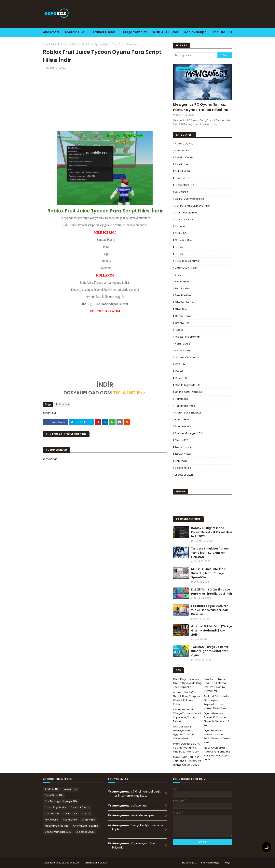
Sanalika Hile (183, 426)
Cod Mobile (52, 814)
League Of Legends (187, 357)
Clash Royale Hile (186, 213)
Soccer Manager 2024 (189, 433)
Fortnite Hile (182, 288)
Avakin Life (181, 164)
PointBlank (181, 399)
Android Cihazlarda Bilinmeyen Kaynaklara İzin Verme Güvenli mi (216, 702)
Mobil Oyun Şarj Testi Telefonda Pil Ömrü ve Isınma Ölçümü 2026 (187, 761)
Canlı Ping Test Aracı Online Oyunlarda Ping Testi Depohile (187, 683)
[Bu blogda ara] (195, 55)
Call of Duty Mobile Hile (189, 199)
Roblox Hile (65, 44)
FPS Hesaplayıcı (211, 863)
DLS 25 (179, 247)
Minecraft (181, 378)
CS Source (182, 192)
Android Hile (183, 150)
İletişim (228, 863)
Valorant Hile (183, 468)
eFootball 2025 (184, 475)
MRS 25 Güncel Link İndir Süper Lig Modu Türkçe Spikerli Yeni (208, 573)
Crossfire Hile (183, 240)
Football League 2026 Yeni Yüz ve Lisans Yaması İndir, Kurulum (210, 610)
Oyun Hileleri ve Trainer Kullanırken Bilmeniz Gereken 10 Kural (216, 719)
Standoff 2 (181, 440)
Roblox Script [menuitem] (195, 32)
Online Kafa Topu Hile (188, 392)
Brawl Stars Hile (185, 185)
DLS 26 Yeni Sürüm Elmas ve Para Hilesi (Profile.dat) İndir (212, 592)
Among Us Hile (184, 144)
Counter (180, 226)
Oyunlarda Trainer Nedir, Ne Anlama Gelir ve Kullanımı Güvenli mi (215, 685)
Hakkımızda (189, 863)
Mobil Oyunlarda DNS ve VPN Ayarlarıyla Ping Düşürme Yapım (186, 748)
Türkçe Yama (183, 454)
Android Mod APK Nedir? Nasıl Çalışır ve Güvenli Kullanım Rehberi (187, 698)
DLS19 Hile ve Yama (187, 261)
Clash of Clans (184, 219)
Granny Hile (182, 323)
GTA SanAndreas (186, 302)
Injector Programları (188, 337)
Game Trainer (184, 316)
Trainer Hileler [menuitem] (104, 32)
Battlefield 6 (182, 171)
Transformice (183, 447)
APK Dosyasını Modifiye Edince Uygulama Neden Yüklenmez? (184, 732)
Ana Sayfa (49, 44)
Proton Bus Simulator (188, 413)
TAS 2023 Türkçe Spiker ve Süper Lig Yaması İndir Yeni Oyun (210, 651)
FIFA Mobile (182, 282)
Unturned (181, 461)
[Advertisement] (105, 97)
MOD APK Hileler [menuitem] (166, 32)
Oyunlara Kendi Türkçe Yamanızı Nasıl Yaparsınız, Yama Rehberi (187, 715)
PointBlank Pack (185, 406)
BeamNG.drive (184, 178)
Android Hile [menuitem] (75, 32)
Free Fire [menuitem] (219, 32)
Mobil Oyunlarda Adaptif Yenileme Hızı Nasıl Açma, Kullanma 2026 (217, 754)
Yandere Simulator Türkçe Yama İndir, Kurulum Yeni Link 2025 (210, 553)
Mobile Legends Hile (188, 385)
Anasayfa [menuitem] (51, 32)
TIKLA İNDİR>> (129, 393)
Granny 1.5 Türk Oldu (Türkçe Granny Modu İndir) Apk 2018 (212, 631)
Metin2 (179, 371)
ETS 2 (178, 275)
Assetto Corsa (184, 157)
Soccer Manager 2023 (58, 832)
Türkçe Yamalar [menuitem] (134, 32)
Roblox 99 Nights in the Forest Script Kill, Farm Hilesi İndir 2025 (212, 532)
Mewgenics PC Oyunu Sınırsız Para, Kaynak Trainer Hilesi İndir (202, 107)
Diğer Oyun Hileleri (187, 268)
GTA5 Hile (181, 309)
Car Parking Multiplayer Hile (192, 206)
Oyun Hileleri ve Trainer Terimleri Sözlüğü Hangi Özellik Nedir (217, 736)
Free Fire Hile (183, 295)
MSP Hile (180, 364)
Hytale (179, 330)
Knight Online (183, 351)
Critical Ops (182, 233)
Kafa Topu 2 (182, 344)
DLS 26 (179, 254)
